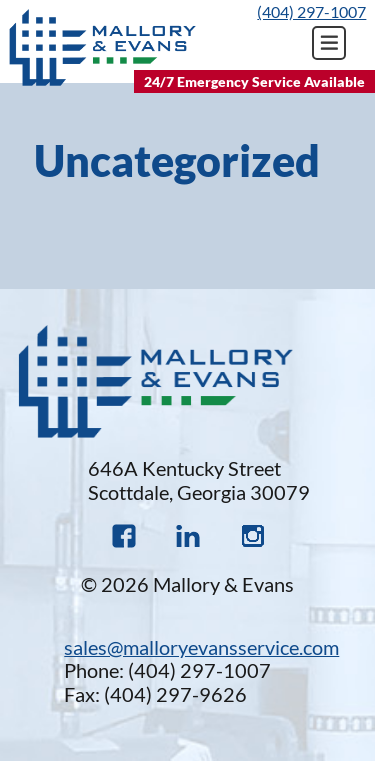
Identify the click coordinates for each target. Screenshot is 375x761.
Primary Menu (329, 43)
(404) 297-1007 (311, 11)
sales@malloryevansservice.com (201, 647)
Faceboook (124, 536)
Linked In (188, 536)
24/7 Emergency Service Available (254, 81)
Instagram (252, 536)
